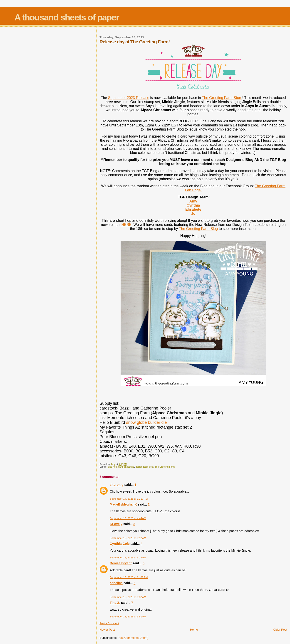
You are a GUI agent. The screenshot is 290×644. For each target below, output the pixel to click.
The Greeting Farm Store (222, 98)
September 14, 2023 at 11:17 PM (129, 499)
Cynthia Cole (120, 544)
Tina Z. (115, 603)
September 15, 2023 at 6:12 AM (128, 538)
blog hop (112, 467)
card (120, 467)
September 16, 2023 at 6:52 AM (128, 597)
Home (194, 630)
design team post (145, 467)
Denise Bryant (121, 563)
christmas (129, 467)
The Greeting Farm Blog (198, 229)
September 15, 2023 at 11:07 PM (129, 577)
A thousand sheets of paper (67, 17)
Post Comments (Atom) (133, 638)
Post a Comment (109, 623)
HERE (126, 225)
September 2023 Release (129, 98)
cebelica (116, 583)
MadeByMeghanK (123, 504)
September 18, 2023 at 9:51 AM (128, 617)
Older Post (280, 630)
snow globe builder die (146, 422)
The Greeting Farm (165, 467)
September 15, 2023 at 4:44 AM (128, 518)
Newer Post (107, 630)
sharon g (116, 485)
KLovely (116, 524)
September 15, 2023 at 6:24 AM (128, 558)
